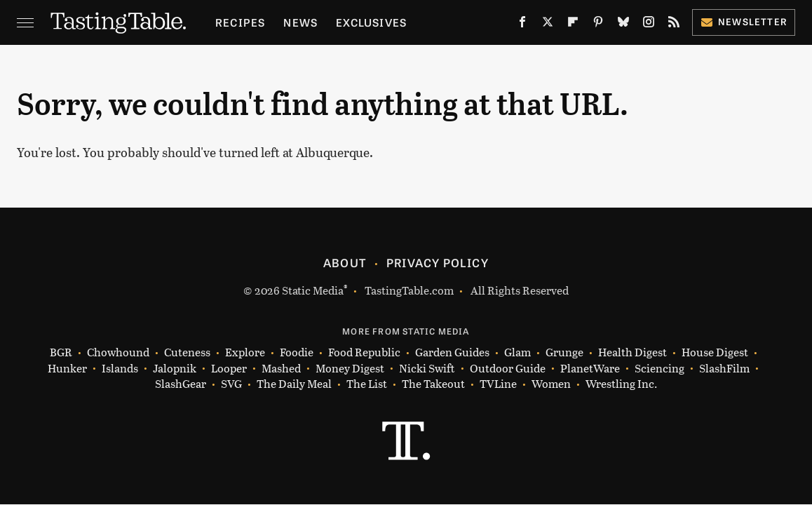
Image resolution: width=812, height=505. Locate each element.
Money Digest (350, 369)
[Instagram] (649, 25)
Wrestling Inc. (621, 384)
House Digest (715, 352)
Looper (229, 369)
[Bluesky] (623, 25)
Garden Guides (452, 352)
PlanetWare (590, 369)
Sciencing (659, 369)
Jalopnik (175, 369)
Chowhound (118, 352)
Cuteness (187, 352)
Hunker (67, 369)
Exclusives (371, 22)
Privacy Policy (438, 262)
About (345, 262)
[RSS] (674, 25)
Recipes (240, 22)
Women (551, 384)
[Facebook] (522, 25)
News (300, 22)
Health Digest (632, 352)
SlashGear (181, 384)
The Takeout (433, 384)
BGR (61, 352)
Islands (120, 369)
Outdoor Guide (508, 369)
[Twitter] (548, 25)
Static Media (313, 290)
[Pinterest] (598, 25)
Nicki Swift (427, 369)
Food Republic (364, 352)
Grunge (564, 352)
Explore (245, 352)
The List (367, 384)
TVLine (498, 384)
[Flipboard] (573, 25)
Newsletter (744, 21)
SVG (231, 384)
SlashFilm (724, 369)
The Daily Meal (294, 384)
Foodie (297, 352)
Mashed (281, 369)
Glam (517, 352)
